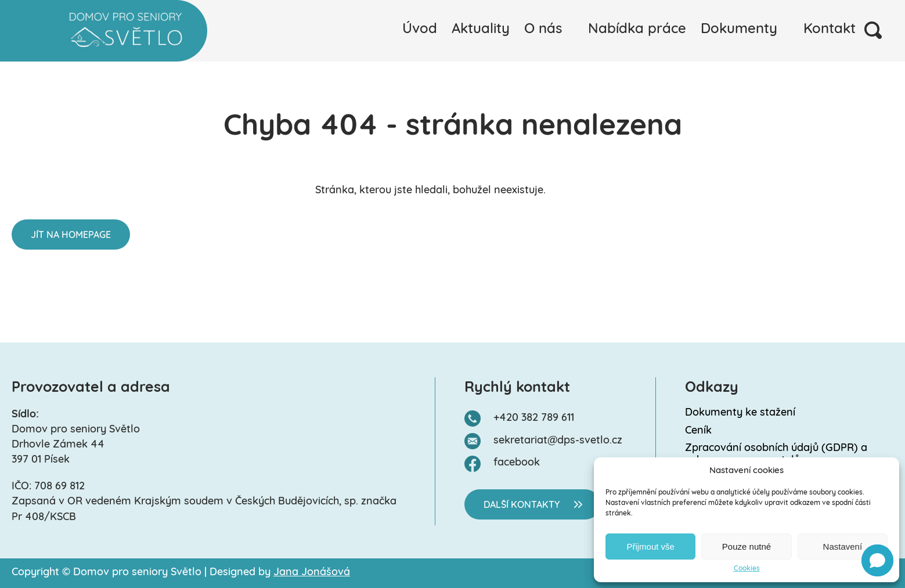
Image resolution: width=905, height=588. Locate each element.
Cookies (747, 569)
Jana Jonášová (312, 573)
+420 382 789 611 (534, 418)
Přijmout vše (650, 546)
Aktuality (481, 30)
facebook (517, 463)
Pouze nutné (747, 546)
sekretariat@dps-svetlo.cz (558, 441)
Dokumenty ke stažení (740, 413)
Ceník (698, 431)
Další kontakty (522, 506)
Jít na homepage (71, 236)
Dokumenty (739, 30)
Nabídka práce (637, 30)
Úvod (420, 30)
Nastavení (843, 546)
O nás (543, 30)
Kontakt (830, 30)
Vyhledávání (873, 30)
